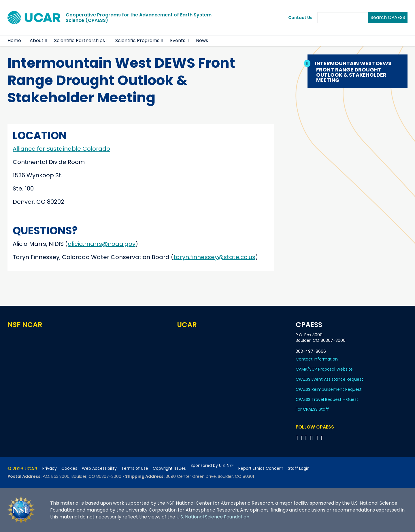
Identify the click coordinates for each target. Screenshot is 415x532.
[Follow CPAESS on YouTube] (323, 438)
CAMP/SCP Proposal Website (324, 369)
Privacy (50, 468)
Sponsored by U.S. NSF (212, 466)
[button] (46, 41)
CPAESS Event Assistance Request (329, 379)
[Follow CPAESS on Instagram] (318, 438)
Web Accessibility (99, 468)
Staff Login (299, 468)
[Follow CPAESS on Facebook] (298, 438)
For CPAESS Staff (312, 409)
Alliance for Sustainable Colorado (61, 149)
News (202, 40)
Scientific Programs (137, 40)
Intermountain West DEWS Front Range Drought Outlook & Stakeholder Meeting (354, 72)
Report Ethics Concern (261, 468)
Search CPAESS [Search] (388, 17)
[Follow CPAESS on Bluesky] (302, 438)
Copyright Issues (169, 468)
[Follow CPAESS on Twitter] (307, 438)
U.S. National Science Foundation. (213, 517)
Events (178, 40)
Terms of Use (135, 468)
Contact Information (317, 359)
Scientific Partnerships (80, 40)
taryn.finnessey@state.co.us (214, 257)
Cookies (69, 468)
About (37, 40)
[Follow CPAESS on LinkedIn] (312, 438)
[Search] (343, 18)
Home (14, 40)
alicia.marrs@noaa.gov (102, 244)
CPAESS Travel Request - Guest (327, 399)
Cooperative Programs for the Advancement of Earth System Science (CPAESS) (139, 18)
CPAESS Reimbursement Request (329, 389)
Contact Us (300, 18)
